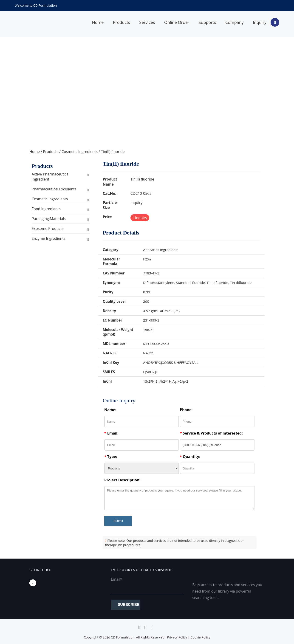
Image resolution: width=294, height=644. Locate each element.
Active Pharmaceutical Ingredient (51, 177)
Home (98, 22)
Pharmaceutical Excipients (54, 189)
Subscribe (129, 605)
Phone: (186, 410)
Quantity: (190, 457)
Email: (111, 433)
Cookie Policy (200, 637)
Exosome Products (48, 229)
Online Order (177, 22)
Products (121, 22)
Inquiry (260, 22)
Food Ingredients (46, 209)
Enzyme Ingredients (49, 238)
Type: (111, 457)
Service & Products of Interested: (211, 433)
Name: (110, 410)
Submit (118, 521)
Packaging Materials (49, 219)
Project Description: (122, 480)
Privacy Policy (177, 637)
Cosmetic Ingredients (80, 152)
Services (147, 22)
